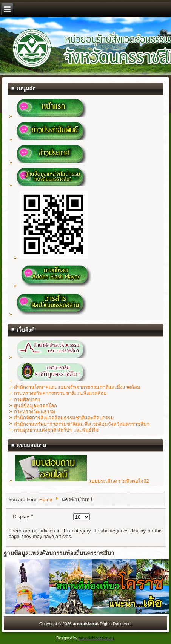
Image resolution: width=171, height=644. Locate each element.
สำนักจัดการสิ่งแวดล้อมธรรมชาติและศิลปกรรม (64, 418)
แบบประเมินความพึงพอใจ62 (82, 481)
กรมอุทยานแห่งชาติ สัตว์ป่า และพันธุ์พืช (56, 430)
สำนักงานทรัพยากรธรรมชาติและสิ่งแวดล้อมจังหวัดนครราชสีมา (82, 424)
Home (46, 499)
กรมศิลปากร (27, 400)
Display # (23, 516)
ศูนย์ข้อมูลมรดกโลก (35, 406)
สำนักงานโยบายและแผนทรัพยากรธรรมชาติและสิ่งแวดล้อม (77, 387)
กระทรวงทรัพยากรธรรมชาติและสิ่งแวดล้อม (60, 393)
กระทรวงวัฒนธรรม (35, 412)
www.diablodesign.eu (96, 638)
